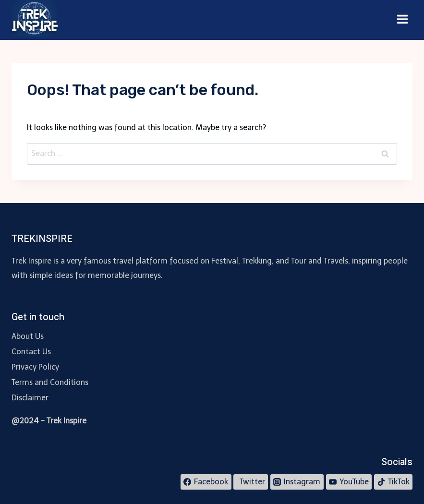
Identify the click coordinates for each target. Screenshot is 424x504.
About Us (28, 336)
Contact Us (31, 352)
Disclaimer (30, 398)
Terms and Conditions (50, 382)
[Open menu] (402, 20)
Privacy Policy (35, 367)
